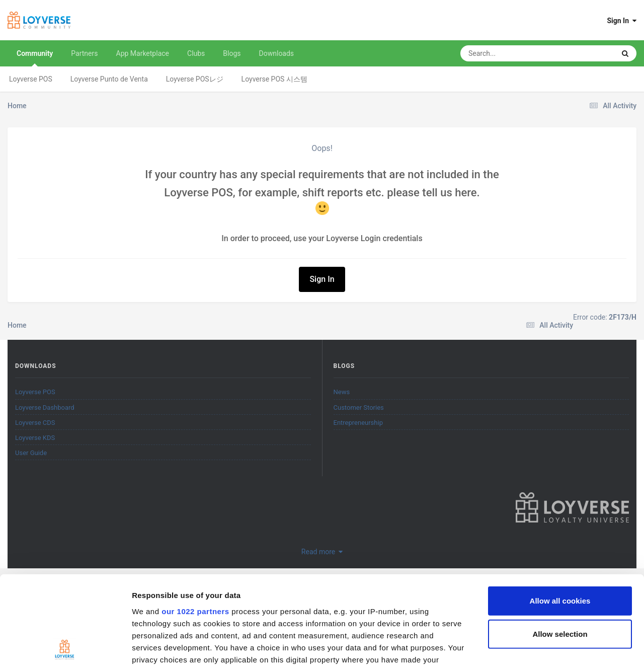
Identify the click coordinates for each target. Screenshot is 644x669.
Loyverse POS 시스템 (274, 79)
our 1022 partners (195, 525)
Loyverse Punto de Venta (109, 79)
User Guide (31, 453)
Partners (84, 53)
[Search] (512, 53)
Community (35, 58)
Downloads (277, 53)
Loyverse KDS (35, 438)
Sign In (622, 21)
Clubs (196, 53)
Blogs (232, 53)
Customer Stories (359, 407)
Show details (528, 649)
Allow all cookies (560, 515)
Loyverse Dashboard (45, 407)
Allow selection (560, 548)
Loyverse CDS (35, 423)
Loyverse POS (31, 79)
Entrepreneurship (358, 423)
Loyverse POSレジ (195, 79)
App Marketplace (143, 53)
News (342, 392)
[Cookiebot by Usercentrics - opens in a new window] (65, 649)
